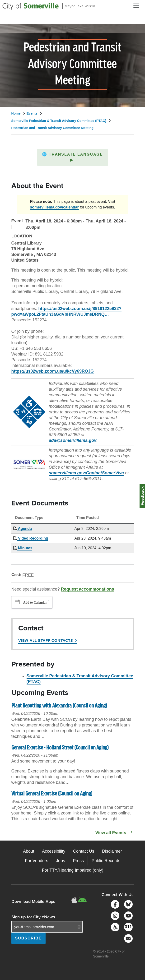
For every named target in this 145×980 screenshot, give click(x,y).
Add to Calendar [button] (35, 603)
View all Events (111, 833)
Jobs (61, 861)
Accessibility (54, 851)
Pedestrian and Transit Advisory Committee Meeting (52, 128)
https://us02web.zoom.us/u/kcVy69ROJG (53, 371)
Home (16, 113)
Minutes (25, 548)
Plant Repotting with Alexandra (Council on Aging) (59, 706)
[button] (73, 157)
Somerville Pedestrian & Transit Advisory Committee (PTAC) (59, 121)
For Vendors (37, 861)
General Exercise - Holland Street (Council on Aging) (60, 748)
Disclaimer (112, 851)
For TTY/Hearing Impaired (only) (73, 870)
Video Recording (33, 538)
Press (78, 861)
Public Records (106, 861)
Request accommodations (88, 589)
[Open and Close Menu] (136, 6)
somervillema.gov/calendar (54, 207)
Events (32, 113)
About (29, 851)
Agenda (25, 529)
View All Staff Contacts (46, 640)
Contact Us (84, 851)
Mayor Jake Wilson (80, 6)
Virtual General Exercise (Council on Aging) (52, 794)
